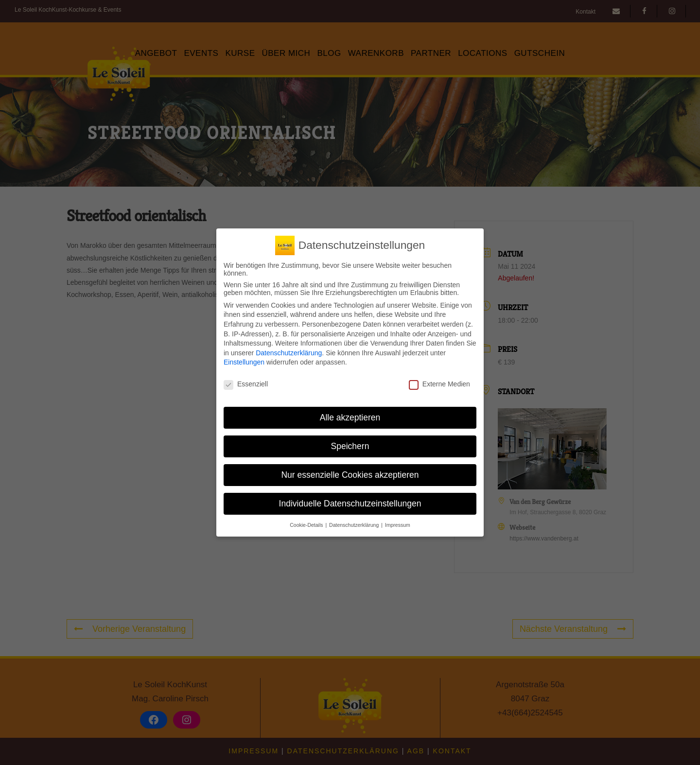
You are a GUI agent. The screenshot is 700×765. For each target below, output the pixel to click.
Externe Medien (439, 381)
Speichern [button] (350, 443)
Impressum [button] (398, 522)
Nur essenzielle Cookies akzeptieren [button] (350, 471)
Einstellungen (244, 359)
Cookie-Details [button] (307, 522)
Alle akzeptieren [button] (350, 414)
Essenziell (246, 381)
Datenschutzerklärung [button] (355, 522)
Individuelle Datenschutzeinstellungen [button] (350, 500)
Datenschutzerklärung (289, 349)
